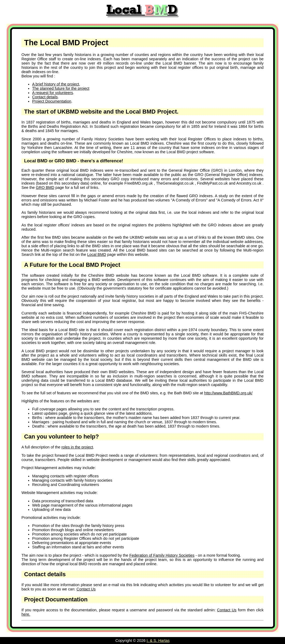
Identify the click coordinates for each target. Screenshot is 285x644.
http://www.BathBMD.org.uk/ (228, 393)
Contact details (45, 97)
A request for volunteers (52, 93)
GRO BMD (45, 188)
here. (26, 614)
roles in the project (77, 447)
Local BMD (97, 254)
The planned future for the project (61, 88)
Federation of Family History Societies (162, 555)
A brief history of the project (56, 84)
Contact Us (86, 589)
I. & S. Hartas (158, 641)
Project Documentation (52, 101)
